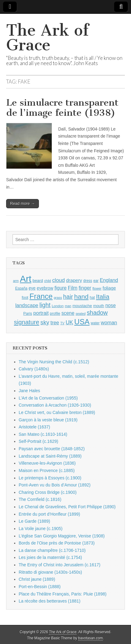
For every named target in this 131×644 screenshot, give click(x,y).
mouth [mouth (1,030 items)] (99, 306)
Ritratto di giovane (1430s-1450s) (50, 572)
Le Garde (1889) (34, 521)
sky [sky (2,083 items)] (45, 322)
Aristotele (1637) (34, 427)
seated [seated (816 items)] (81, 314)
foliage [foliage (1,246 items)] (109, 288)
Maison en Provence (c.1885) (47, 470)
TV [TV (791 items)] (62, 323)
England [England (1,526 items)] (109, 280)
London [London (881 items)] (58, 306)
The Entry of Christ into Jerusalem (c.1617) (60, 565)
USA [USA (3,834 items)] (82, 322)
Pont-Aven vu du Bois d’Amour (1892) (55, 485)
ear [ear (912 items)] (96, 281)
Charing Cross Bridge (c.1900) (48, 492)
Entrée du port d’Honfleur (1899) (49, 514)
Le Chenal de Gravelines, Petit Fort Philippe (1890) (67, 507)
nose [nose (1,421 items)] (110, 305)
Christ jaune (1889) (37, 579)
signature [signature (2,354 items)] (27, 322)
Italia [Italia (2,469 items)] (103, 297)
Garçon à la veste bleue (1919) (48, 420)
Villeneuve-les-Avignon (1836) (47, 463)
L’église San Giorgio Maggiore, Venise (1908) (62, 536)
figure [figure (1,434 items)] (61, 288)
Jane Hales (29, 391)
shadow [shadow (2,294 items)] (97, 313)
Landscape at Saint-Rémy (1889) (50, 456)
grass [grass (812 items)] (58, 298)
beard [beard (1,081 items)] (38, 281)
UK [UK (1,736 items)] (69, 322)
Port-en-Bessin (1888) (40, 587)
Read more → (22, 203)
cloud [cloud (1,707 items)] (58, 280)
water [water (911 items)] (95, 323)
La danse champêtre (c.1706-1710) (52, 550)
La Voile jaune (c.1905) (41, 529)
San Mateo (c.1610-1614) (43, 434)
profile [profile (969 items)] (55, 314)
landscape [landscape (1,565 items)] (27, 305)
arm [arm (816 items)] (16, 281)
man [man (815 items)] (68, 306)
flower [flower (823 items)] (97, 288)
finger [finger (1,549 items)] (85, 288)
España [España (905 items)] (21, 288)
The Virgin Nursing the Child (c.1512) (54, 362)
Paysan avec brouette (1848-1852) (52, 449)
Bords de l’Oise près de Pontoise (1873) (57, 543)
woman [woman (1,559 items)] (109, 322)
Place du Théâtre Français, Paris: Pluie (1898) (63, 594)
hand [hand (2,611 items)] (81, 297)
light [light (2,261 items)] (45, 305)
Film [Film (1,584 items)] (73, 288)
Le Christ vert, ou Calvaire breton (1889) (57, 412)
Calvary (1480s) (34, 369)
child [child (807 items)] (47, 281)
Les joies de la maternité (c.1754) (50, 557)
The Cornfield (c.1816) (40, 499)
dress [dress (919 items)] (88, 281)
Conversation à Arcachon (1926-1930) (55, 405)
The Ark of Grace (47, 38)
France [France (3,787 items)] (41, 296)
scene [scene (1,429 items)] (68, 313)
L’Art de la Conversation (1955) (48, 398)
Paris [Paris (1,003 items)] (28, 314)
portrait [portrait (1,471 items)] (41, 313)
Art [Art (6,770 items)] (26, 279)
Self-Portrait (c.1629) (38, 441)
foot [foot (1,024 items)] (25, 297)
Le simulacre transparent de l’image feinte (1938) (62, 108)
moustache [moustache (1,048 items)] (82, 306)
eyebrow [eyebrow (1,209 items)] (45, 288)
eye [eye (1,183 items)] (32, 288)
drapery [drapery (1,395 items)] (74, 280)
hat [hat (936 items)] (92, 298)
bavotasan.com (91, 638)
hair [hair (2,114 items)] (68, 297)
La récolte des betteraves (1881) (50, 601)
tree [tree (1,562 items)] (55, 322)
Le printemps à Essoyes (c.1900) (50, 478)
